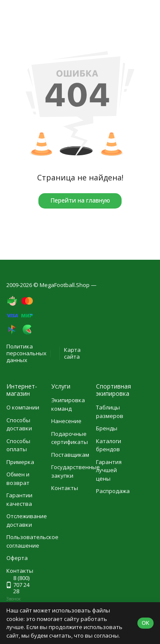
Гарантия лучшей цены (109, 470)
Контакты (65, 488)
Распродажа (113, 491)
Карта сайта (72, 353)
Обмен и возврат (18, 479)
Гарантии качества (19, 499)
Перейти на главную (80, 200)
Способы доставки (19, 424)
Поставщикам (70, 455)
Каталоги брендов (109, 445)
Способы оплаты (18, 445)
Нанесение (66, 421)
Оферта (17, 558)
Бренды (107, 428)
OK (145, 623)
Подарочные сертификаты (70, 438)
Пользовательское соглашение (32, 541)
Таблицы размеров (110, 412)
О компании (23, 407)
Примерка (20, 462)
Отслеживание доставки (27, 520)
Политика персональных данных (26, 353)
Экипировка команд (68, 404)
